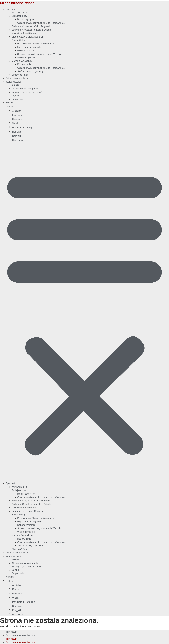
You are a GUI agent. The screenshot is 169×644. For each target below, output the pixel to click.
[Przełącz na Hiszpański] (90, 140)
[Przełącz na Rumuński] (90, 132)
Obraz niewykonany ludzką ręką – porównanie (41, 23)
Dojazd (15, 96)
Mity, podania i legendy (29, 47)
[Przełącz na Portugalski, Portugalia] (90, 128)
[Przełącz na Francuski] (90, 115)
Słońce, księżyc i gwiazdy (30, 71)
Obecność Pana (20, 75)
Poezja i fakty (18, 40)
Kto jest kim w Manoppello (25, 89)
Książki (15, 85)
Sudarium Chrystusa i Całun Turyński (31, 26)
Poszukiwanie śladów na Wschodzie (36, 44)
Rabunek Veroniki (26, 51)
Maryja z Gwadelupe (22, 61)
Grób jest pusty (19, 16)
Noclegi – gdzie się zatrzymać (27, 92)
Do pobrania (18, 99)
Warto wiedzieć (14, 82)
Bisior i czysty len (26, 19)
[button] (84, 312)
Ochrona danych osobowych (20, 635)
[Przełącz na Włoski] (90, 123)
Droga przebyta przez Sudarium (28, 37)
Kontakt (10, 102)
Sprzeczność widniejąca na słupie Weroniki (39, 54)
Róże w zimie (24, 64)
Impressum (11, 632)
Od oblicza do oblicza (17, 78)
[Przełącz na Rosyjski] (90, 136)
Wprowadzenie (19, 12)
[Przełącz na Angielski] (90, 111)
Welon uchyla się (26, 57)
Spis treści (11, 9)
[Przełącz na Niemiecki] (90, 119)
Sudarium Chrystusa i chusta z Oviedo (31, 30)
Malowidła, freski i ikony (24, 33)
